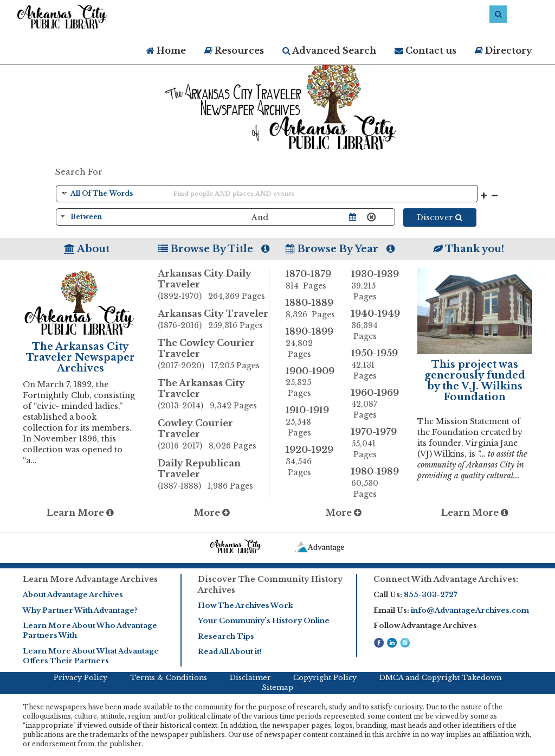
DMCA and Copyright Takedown (440, 678)
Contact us (425, 50)
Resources (234, 50)
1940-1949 (376, 325)
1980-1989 (376, 483)
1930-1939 (376, 285)
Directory (504, 50)
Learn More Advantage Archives (90, 579)
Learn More (80, 512)
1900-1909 (310, 382)
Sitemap (277, 687)
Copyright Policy (325, 678)
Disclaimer (250, 678)
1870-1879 (310, 280)
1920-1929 (310, 461)
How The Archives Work (245, 606)
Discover (440, 217)
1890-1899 (310, 343)
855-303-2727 (431, 595)
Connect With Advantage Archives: (446, 579)
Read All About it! (230, 652)
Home (166, 50)
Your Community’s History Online (264, 621)
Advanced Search (329, 50)
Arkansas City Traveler (214, 320)
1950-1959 (376, 364)
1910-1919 (310, 421)
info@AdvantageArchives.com (470, 610)
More (212, 512)
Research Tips (226, 636)
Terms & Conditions (169, 678)
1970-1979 (376, 443)
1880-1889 (310, 309)
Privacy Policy (80, 678)
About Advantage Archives (73, 595)
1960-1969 (376, 404)
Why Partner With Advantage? (80, 610)
